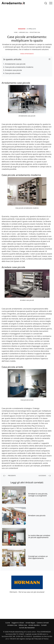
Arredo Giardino (34, 625)
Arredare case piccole (13, 70)
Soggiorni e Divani (18, 623)
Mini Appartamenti (27, 54)
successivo (45, 476)
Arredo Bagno (30, 623)
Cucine (8, 623)
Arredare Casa (12, 625)
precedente (10, 476)
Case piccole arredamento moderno (19, 67)
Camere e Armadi (43, 623)
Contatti (44, 625)
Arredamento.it (13, 3)
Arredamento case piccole (15, 64)
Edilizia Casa (23, 625)
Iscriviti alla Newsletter (27, 628)
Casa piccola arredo (13, 73)
